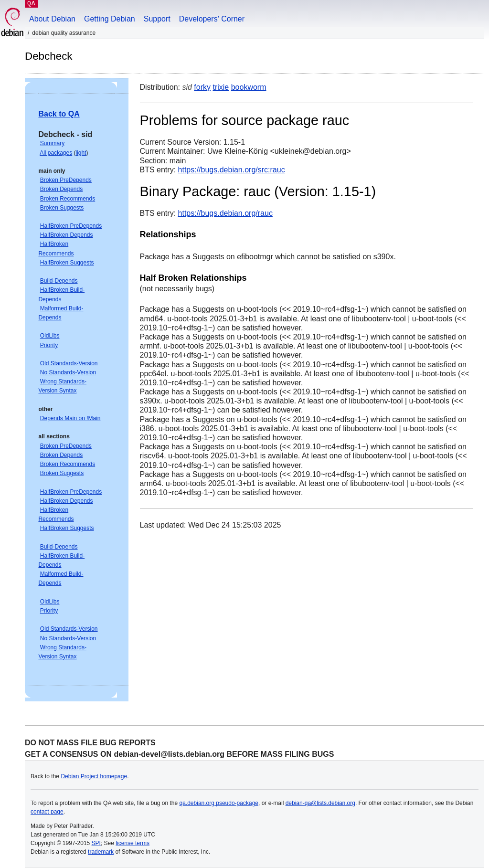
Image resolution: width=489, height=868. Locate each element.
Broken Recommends (68, 199)
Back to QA (59, 114)
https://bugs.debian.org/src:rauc (232, 170)
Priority (49, 345)
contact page (47, 812)
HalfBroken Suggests (67, 263)
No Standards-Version (68, 372)
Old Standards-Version (69, 363)
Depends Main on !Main (70, 418)
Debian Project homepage (94, 776)
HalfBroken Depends (67, 235)
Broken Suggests (62, 208)
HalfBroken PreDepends (71, 226)
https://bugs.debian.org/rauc (225, 213)
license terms (133, 843)
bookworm (249, 87)
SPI (96, 843)
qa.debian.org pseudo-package (219, 803)
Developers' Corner (212, 19)
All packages (56, 153)
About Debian (52, 19)
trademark (101, 852)
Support (157, 19)
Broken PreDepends (66, 180)
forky (202, 87)
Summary (52, 143)
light (81, 153)
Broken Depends (61, 189)
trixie (221, 87)
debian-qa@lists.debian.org (320, 803)
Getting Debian (110, 19)
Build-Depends (59, 281)
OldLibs (50, 336)
